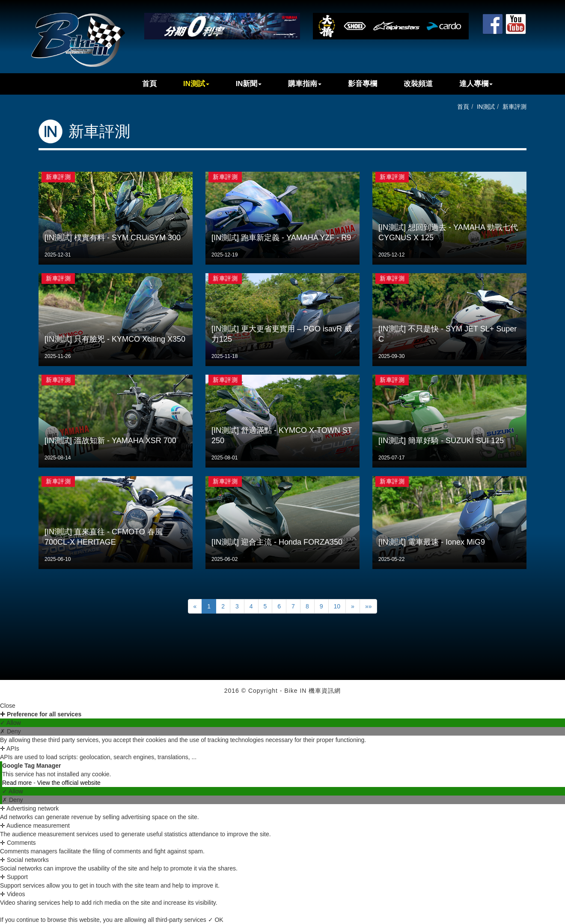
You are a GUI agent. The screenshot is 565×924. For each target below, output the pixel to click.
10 (337, 606)
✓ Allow (10, 723)
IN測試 (196, 84)
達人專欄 (476, 84)
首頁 (149, 84)
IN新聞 (249, 84)
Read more (18, 783)
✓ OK (216, 920)
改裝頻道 (418, 84)
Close (8, 706)
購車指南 (305, 84)
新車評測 (514, 107)
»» (369, 606)
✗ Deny (10, 731)
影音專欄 (363, 84)
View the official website (69, 783)
